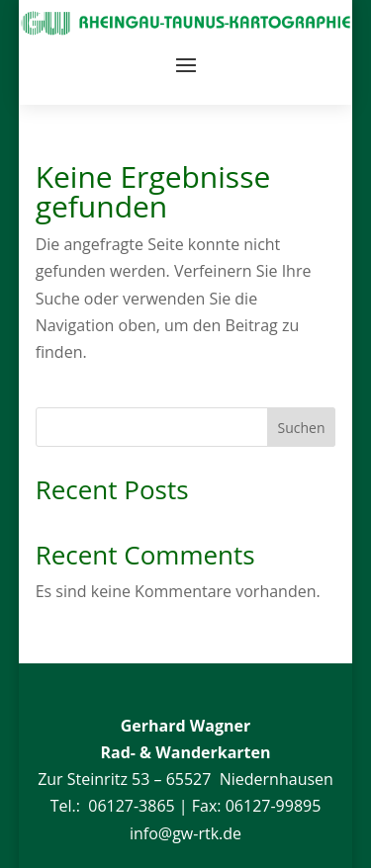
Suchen (302, 428)
